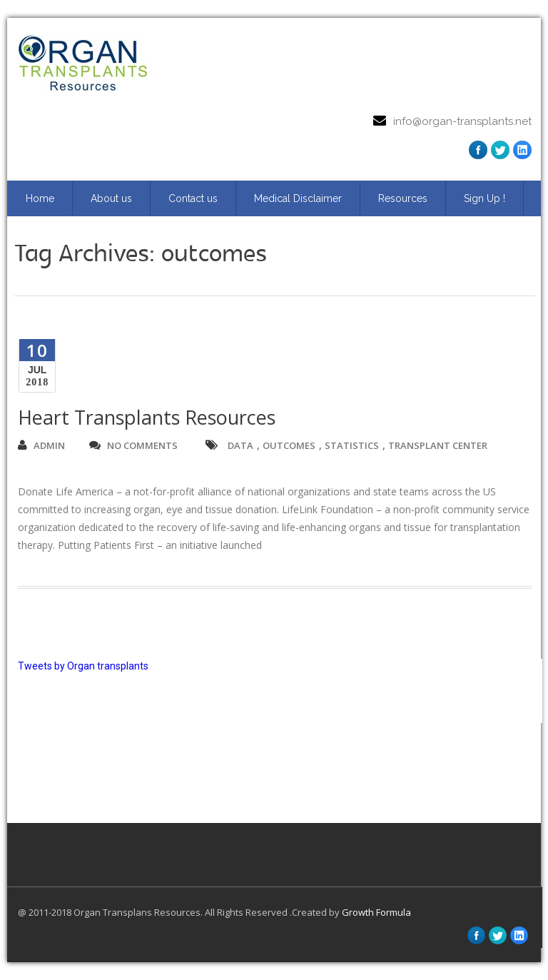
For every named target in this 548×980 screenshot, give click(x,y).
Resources (403, 198)
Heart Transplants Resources (147, 417)
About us (111, 198)
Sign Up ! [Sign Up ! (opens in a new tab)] (484, 198)
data (240, 445)
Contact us (193, 198)
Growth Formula (376, 912)
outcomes (289, 445)
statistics (352, 445)
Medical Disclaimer (298, 198)
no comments (133, 445)
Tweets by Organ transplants (83, 666)
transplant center (438, 445)
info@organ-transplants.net (462, 121)
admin (41, 445)
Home (40, 198)
